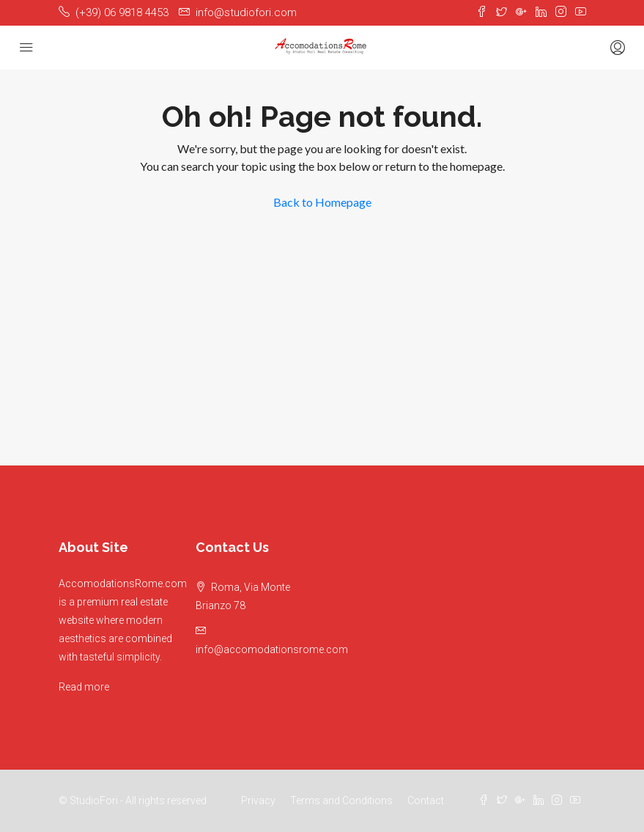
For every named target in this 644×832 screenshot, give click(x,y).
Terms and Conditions (341, 800)
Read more (84, 687)
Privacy (258, 800)
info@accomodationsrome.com (272, 649)
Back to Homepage (322, 202)
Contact (426, 800)
